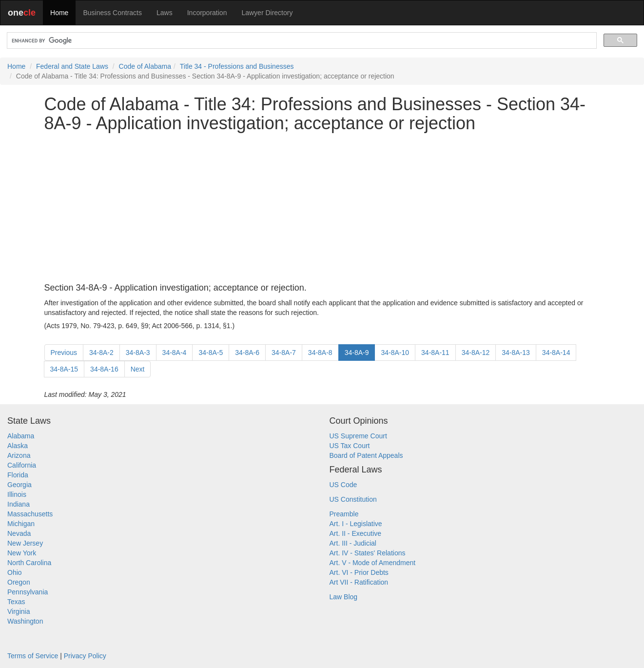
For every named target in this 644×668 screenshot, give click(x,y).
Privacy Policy (85, 656)
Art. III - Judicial (353, 543)
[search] (301, 41)
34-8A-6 (247, 353)
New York (22, 553)
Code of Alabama (145, 66)
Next (138, 369)
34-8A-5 (211, 353)
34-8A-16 (104, 369)
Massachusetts (30, 514)
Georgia (20, 485)
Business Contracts (112, 13)
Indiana (19, 504)
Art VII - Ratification (359, 582)
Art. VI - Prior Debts (359, 572)
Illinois (17, 494)
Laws (165, 13)
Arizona (19, 455)
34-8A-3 (138, 353)
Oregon (19, 582)
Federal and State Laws (72, 66)
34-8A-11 (435, 353)
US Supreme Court (358, 436)
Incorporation (207, 13)
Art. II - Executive (356, 533)
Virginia (19, 611)
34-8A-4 (175, 353)
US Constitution (353, 499)
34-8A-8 (320, 353)
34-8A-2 (101, 353)
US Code (343, 485)
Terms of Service (33, 656)
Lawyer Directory (267, 13)
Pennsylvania (28, 592)
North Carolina (29, 563)
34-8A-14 (556, 353)
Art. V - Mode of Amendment (373, 563)
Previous (64, 353)
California (22, 465)
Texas (16, 602)
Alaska (18, 446)
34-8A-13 (516, 353)
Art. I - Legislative (356, 524)
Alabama (21, 436)
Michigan (21, 524)
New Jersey (25, 543)
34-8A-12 (476, 353)
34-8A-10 (395, 353)
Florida (18, 475)
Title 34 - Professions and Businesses (237, 66)
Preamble (344, 514)
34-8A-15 (64, 369)
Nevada (19, 533)
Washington (25, 621)
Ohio (15, 572)
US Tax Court (350, 446)
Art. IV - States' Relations (368, 553)
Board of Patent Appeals (366, 455)
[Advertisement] (322, 208)
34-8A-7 (284, 353)
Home (59, 13)
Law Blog (344, 597)
